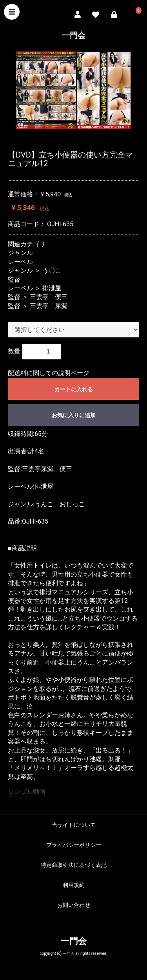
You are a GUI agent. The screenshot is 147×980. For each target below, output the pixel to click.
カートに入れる (74, 389)
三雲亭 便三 (49, 297)
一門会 (74, 35)
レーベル (20, 262)
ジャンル (20, 253)
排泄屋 (52, 288)
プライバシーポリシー (74, 845)
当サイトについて (74, 825)
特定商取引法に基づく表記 (74, 865)
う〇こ (52, 270)
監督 (14, 279)
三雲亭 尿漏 (49, 306)
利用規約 (74, 885)
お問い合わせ (74, 905)
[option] (73, 90)
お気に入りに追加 (74, 415)
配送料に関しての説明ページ (49, 373)
